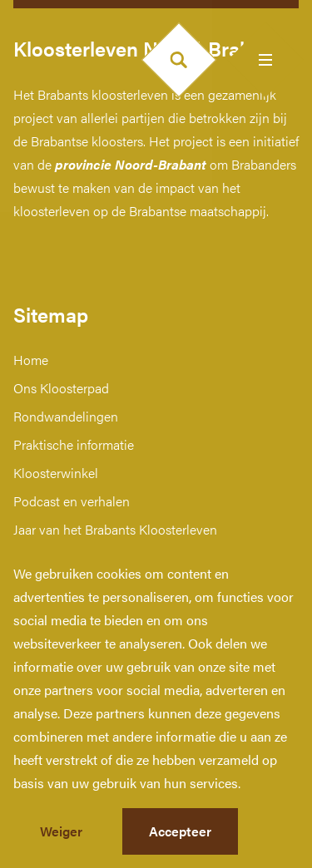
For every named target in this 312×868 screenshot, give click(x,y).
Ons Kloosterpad (61, 388)
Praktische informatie (74, 444)
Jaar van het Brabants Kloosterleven (115, 529)
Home (31, 360)
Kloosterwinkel (56, 473)
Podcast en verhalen (72, 501)
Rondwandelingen (66, 416)
